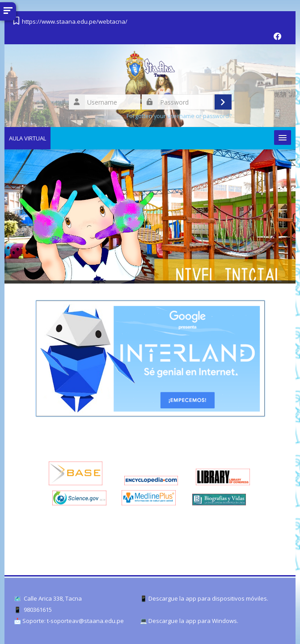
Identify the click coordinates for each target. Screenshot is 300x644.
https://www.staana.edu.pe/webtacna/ (75, 21)
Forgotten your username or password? (179, 116)
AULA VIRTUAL (27, 138)
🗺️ (17, 599)
